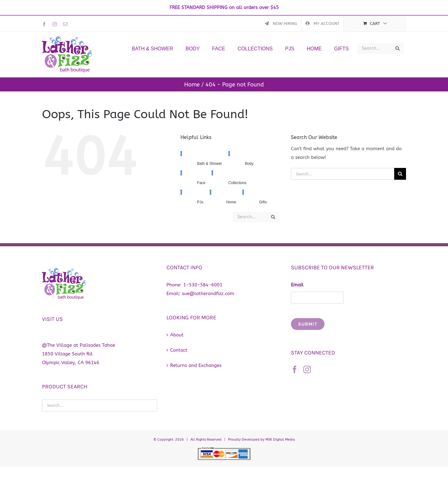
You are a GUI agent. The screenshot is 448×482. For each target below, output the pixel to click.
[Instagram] (307, 369)
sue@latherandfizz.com (208, 294)
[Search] (400, 174)
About (177, 335)
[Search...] (343, 174)
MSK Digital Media (280, 440)
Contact (179, 350)
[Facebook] (295, 369)
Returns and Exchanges (196, 365)
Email (297, 285)
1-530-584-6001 (203, 285)
